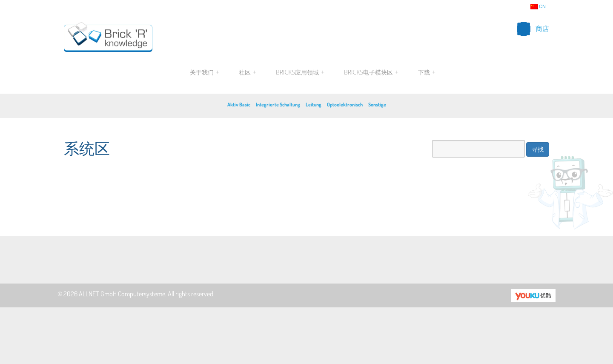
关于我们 (205, 72)
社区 (248, 72)
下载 (426, 72)
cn (538, 7)
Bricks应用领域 (300, 72)
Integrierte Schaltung (278, 105)
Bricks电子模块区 (371, 72)
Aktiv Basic (239, 105)
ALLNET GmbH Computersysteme (122, 294)
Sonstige (377, 105)
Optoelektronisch (345, 105)
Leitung (314, 105)
